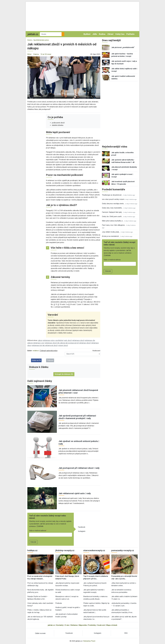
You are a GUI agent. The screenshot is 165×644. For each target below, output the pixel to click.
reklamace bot (37, 345)
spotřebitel (59, 340)
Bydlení (87, 34)
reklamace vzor (39, 343)
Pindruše (59, 603)
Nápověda (83, 625)
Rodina (102, 34)
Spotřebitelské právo (41, 40)
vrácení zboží (63, 345)
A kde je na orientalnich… (111, 236)
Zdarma (36, 54)
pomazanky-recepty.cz (123, 550)
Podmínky (92, 625)
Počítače (130, 34)
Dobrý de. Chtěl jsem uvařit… (112, 217)
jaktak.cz (51, 625)
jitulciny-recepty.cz (65, 550)
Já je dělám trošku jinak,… (111, 232)
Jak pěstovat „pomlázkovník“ (123, 47)
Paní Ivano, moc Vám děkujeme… (114, 225)
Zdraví (110, 34)
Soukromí (101, 625)
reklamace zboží (78, 340)
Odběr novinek (40, 633)
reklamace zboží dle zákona (55, 343)
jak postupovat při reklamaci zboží (78, 343)
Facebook (82, 527)
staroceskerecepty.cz (94, 550)
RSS (126, 633)
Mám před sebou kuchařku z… (113, 221)
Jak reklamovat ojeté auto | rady (75, 493)
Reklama (74, 625)
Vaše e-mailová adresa (37, 531)
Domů (30, 40)
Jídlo (95, 34)
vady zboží (68, 340)
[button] (64, 77)
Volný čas (120, 34)
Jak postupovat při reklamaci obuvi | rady (79, 468)
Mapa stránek (112, 625)
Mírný (29, 54)
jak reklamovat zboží (50, 345)
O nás (67, 625)
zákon (40, 340)
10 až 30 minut (46, 54)
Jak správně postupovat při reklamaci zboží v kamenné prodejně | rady (77, 417)
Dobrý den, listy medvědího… (112, 208)
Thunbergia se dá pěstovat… (112, 195)
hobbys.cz (32, 550)
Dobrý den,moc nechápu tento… (113, 204)
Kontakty (60, 625)
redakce (36, 351)
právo (53, 340)
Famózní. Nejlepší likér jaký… (112, 212)
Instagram (82, 531)
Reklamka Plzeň (89, 641)
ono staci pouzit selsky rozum (113, 199)
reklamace (47, 340)
